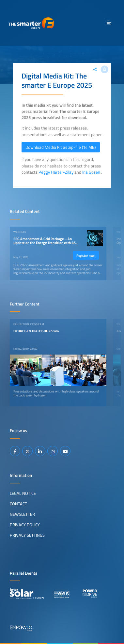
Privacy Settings (27, 535)
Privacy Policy (25, 525)
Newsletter (22, 514)
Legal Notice (23, 493)
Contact (18, 504)
